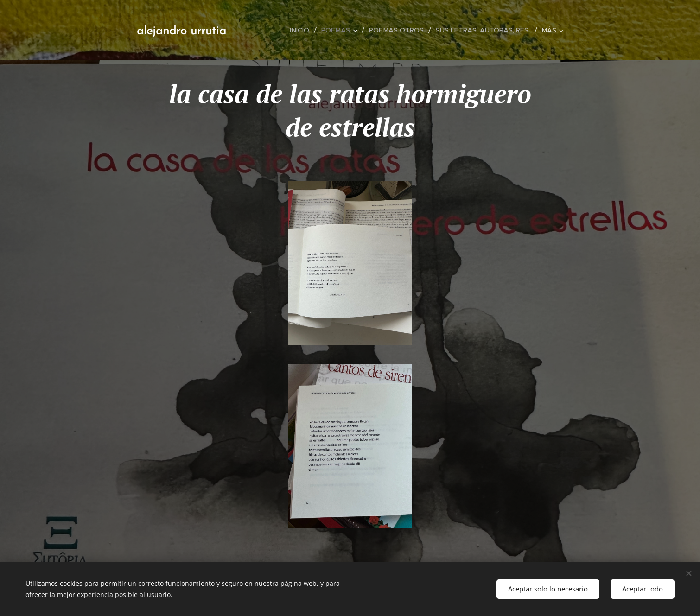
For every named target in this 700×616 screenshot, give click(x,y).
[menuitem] (305, 30)
